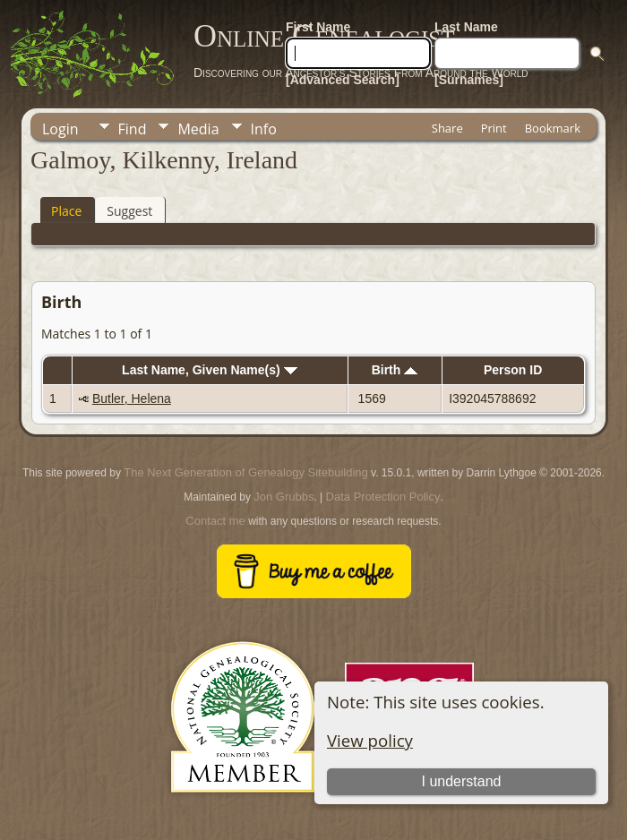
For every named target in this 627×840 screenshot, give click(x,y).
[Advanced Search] (343, 80)
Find (133, 129)
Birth (395, 370)
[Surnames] (469, 80)
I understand (462, 781)
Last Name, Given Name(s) (210, 370)
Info (264, 129)
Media (198, 129)
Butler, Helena (132, 399)
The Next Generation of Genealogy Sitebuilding (245, 472)
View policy (370, 740)
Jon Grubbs (283, 497)
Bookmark (553, 128)
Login (60, 129)
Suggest (129, 211)
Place (66, 211)
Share (447, 128)
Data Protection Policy (383, 497)
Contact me (215, 521)
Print (494, 128)
